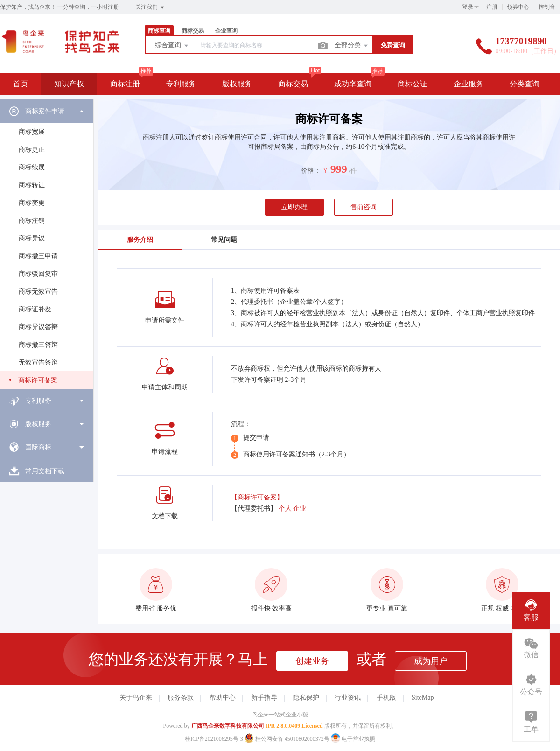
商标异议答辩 (38, 327)
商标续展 (32, 167)
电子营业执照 (353, 739)
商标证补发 (35, 309)
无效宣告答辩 (38, 362)
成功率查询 (353, 84)
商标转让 (32, 185)
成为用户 (431, 661)
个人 (285, 509)
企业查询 (226, 31)
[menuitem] (47, 244)
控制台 (547, 7)
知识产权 (69, 84)
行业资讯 (348, 698)
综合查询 (172, 46)
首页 (21, 84)
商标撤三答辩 (38, 345)
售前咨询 (364, 207)
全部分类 (352, 46)
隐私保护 (306, 698)
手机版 (386, 698)
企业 (300, 509)
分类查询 (525, 84)
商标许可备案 (38, 380)
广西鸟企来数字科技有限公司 (228, 726)
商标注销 (32, 221)
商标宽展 (32, 132)
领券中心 (518, 7)
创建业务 (312, 661)
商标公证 (413, 84)
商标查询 (159, 31)
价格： (311, 171)
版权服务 (237, 84)
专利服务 (181, 84)
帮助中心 (223, 698)
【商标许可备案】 (257, 497)
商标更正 (32, 150)
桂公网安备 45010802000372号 (288, 739)
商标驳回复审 (38, 274)
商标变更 (32, 203)
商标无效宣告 (38, 291)
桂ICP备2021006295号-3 (214, 739)
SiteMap (423, 698)
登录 (468, 7)
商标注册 (125, 84)
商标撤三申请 (38, 256)
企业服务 (469, 84)
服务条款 (181, 698)
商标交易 (193, 31)
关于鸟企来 (136, 698)
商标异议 (32, 238)
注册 (492, 7)
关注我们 (150, 7)
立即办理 (294, 207)
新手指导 (264, 698)
